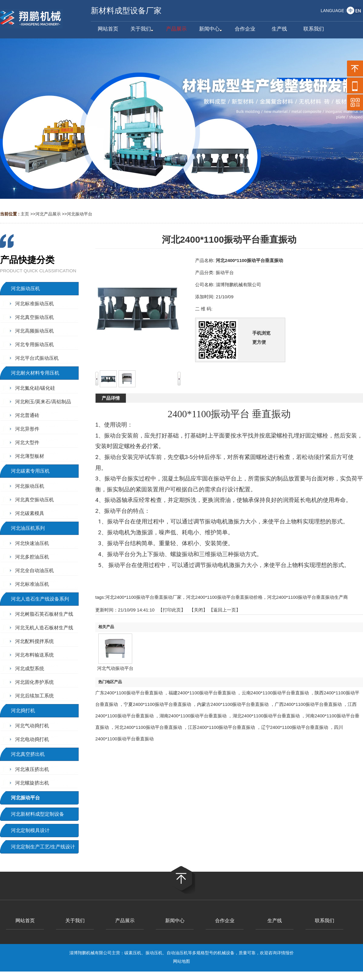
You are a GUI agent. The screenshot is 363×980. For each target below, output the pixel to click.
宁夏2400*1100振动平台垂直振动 (157, 704)
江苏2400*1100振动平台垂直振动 (222, 727)
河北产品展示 (48, 214)
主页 (25, 214)
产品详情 (111, 398)
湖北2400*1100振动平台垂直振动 (266, 716)
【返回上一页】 (225, 610)
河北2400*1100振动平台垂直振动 (148, 727)
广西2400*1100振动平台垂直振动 (308, 704)
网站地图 (181, 961)
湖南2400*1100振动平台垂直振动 (193, 716)
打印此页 (172, 610)
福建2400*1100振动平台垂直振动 (202, 693)
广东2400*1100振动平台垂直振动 (129, 693)
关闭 (198, 610)
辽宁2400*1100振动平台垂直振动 (295, 727)
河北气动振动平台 (115, 668)
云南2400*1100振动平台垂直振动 (275, 693)
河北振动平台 (80, 214)
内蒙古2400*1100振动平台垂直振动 (233, 704)
